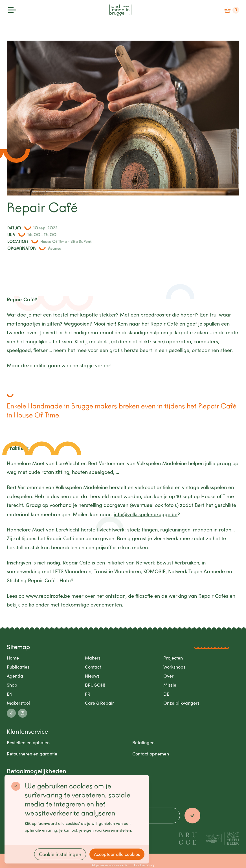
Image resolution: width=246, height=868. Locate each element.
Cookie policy (144, 865)
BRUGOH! (95, 685)
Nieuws (92, 676)
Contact (93, 667)
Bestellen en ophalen (28, 742)
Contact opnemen (151, 754)
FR (88, 694)
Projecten (173, 658)
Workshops (174, 667)
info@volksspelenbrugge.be (146, 514)
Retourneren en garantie (32, 754)
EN (10, 694)
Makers (93, 658)
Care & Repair (99, 703)
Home (13, 658)
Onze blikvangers (181, 703)
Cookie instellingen (60, 854)
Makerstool (18, 703)
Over (168, 676)
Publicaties (18, 667)
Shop (12, 685)
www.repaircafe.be (48, 596)
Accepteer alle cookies (117, 854)
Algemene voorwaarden (111, 865)
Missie (170, 685)
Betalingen (143, 742)
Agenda (15, 676)
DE (166, 694)
